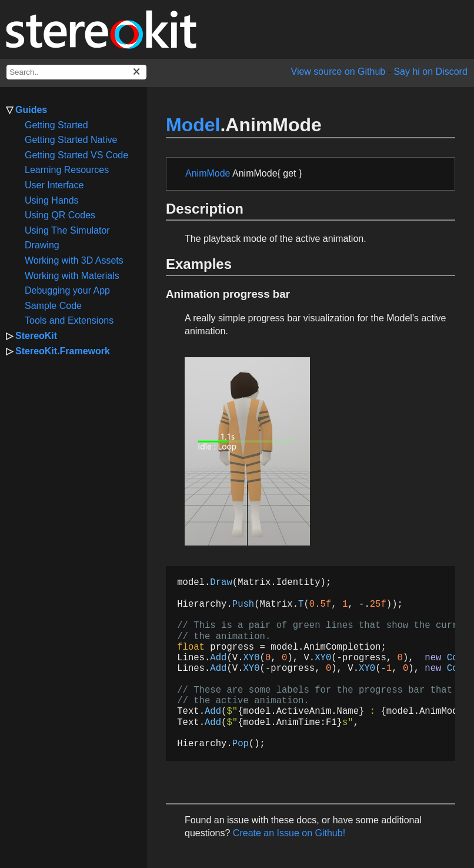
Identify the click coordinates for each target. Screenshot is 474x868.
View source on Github (338, 71)
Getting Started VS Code (76, 155)
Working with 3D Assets (74, 260)
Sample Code (53, 306)
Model (193, 125)
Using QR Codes (60, 215)
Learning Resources (67, 170)
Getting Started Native (71, 140)
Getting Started (56, 125)
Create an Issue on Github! (289, 833)
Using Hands (52, 200)
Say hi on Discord (430, 71)
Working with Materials (72, 276)
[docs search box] (76, 72)
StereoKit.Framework (63, 351)
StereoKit (36, 336)
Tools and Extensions (69, 320)
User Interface (54, 185)
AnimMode (208, 173)
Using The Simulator (67, 230)
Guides (31, 110)
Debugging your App (67, 290)
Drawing (42, 245)
